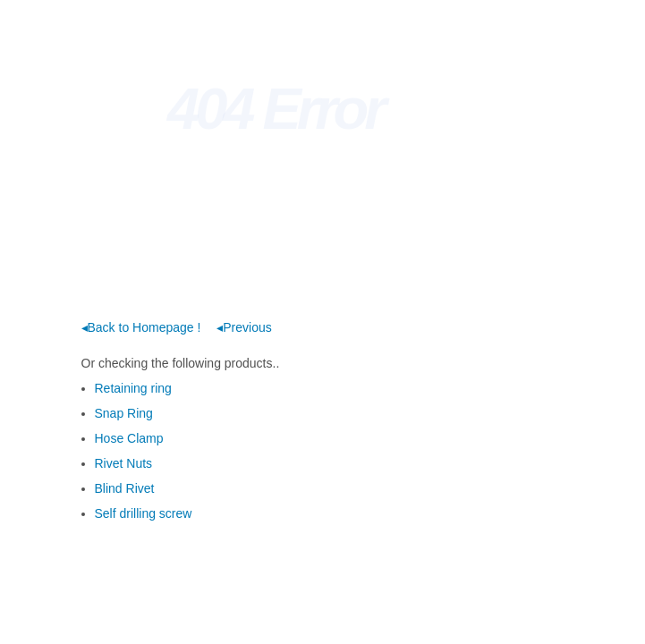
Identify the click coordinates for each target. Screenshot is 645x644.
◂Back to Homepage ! (141, 327)
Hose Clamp (129, 438)
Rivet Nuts (124, 463)
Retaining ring (133, 388)
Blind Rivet (125, 488)
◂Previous (244, 327)
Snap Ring (124, 413)
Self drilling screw (144, 513)
